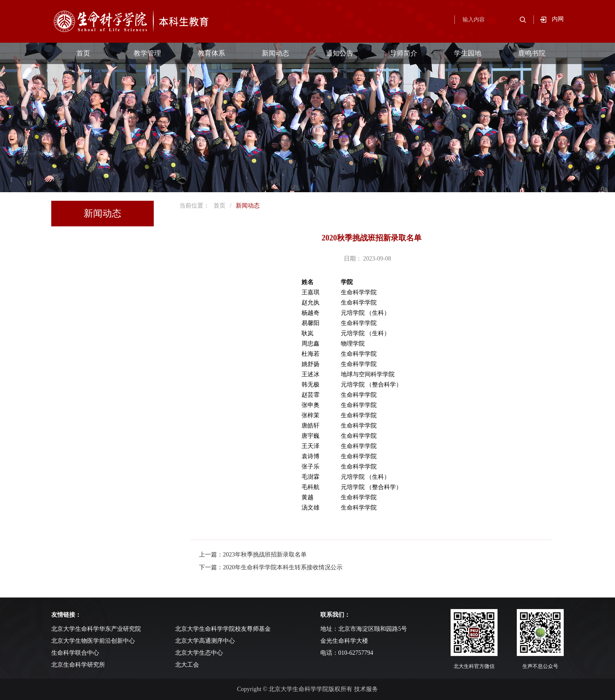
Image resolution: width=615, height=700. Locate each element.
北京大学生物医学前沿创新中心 (93, 641)
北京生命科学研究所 (78, 665)
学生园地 (468, 53)
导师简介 (404, 53)
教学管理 (147, 53)
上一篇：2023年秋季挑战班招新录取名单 (253, 555)
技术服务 (366, 689)
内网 (558, 19)
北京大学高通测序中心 (205, 641)
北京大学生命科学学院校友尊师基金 (223, 629)
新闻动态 (275, 53)
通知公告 (340, 53)
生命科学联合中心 (75, 653)
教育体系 (211, 53)
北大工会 (187, 665)
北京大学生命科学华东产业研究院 (96, 629)
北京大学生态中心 (199, 653)
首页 (83, 53)
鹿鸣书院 (532, 53)
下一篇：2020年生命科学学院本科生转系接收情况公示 (271, 567)
